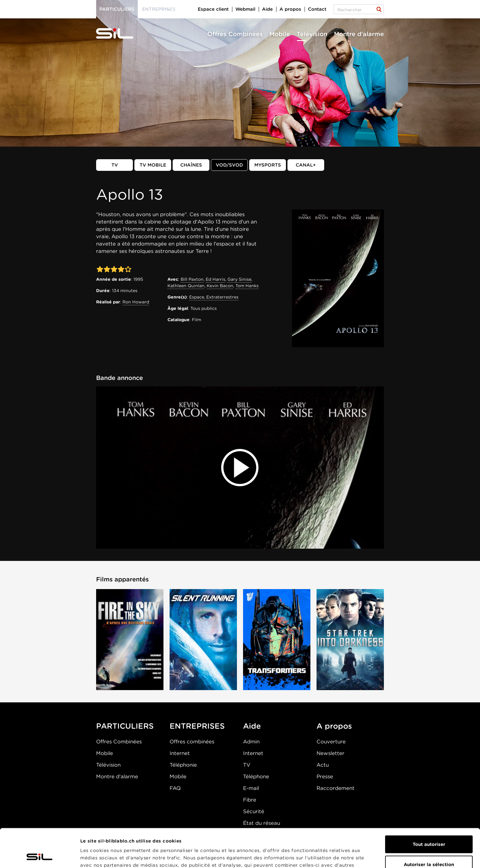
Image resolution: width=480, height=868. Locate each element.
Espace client (213, 9)
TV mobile (153, 165)
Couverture (331, 742)
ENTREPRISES (197, 726)
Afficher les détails (345, 856)
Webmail (245, 9)
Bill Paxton (192, 279)
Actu (323, 765)
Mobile (280, 34)
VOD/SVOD (229, 165)
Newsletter (330, 753)
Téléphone (256, 776)
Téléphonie (183, 765)
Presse (325, 776)
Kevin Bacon (220, 286)
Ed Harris (216, 279)
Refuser (429, 848)
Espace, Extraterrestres (214, 297)
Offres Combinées (235, 34)
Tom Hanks (247, 286)
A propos (290, 9)
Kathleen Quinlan (186, 286)
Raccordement (336, 788)
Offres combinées (192, 742)
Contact (317, 9)
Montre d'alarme (359, 34)
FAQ (175, 788)
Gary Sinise (239, 279)
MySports (268, 165)
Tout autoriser (429, 808)
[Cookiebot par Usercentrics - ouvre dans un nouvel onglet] (40, 856)
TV (115, 165)
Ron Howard (136, 302)
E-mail (251, 788)
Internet (180, 753)
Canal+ (306, 165)
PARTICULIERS (125, 726)
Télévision (312, 34)
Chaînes (191, 165)
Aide (267, 9)
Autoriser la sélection (429, 828)
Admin (251, 742)
